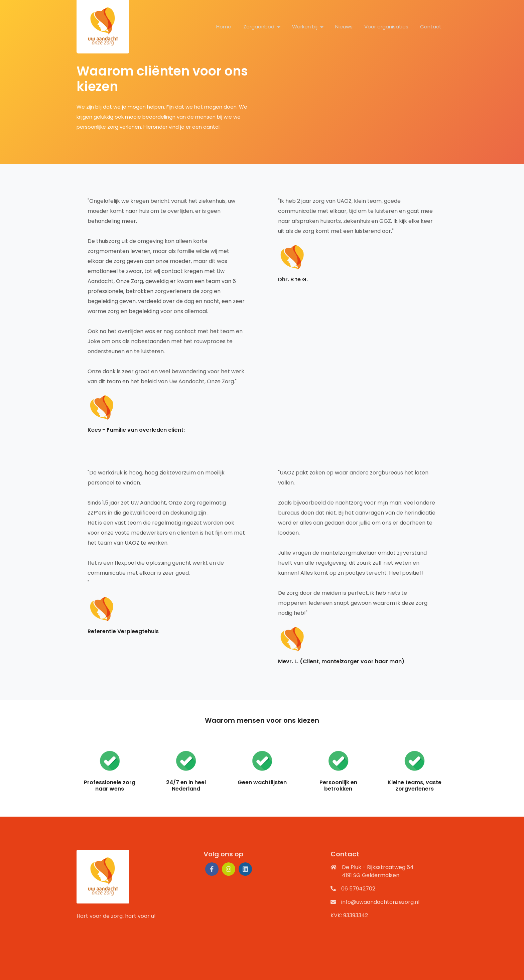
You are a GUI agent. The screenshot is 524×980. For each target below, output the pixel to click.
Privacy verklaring (172, 972)
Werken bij (305, 27)
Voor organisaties (386, 27)
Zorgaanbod (259, 27)
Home (224, 27)
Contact (431, 27)
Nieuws (344, 27)
